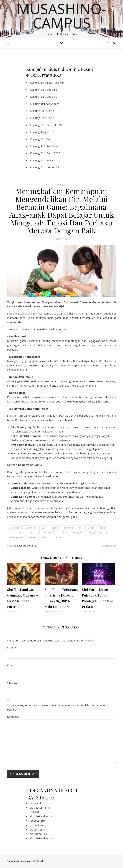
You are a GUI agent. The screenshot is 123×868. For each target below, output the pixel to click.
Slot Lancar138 (50, 167)
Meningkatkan (16, 537)
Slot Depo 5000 (51, 153)
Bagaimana (30, 528)
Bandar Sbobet (50, 104)
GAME (62, 185)
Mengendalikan (97, 533)
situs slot (36, 803)
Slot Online (48, 111)
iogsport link (37, 821)
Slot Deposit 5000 (52, 125)
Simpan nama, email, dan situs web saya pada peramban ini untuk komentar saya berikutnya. (56, 707)
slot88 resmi (38, 829)
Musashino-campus (61, 16)
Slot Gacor (47, 139)
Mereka (33, 537)
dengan (103, 528)
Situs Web (13, 683)
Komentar (13, 717)
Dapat (91, 528)
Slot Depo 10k (50, 97)
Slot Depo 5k (49, 90)
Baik (44, 528)
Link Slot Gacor (50, 146)
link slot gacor (38, 825)
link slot (34, 812)
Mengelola (78, 533)
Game (33, 533)
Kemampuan (48, 533)
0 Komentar (109, 546)
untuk (58, 537)
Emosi (22, 533)
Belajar (55, 528)
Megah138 (48, 132)
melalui (64, 533)
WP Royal (38, 861)
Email (11, 665)
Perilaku (46, 537)
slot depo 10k (38, 834)
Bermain (68, 528)
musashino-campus (25, 546)
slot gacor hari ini (40, 807)
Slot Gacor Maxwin (52, 82)
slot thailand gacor (41, 816)
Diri (11, 533)
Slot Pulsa (47, 160)
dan (80, 528)
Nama (12, 647)
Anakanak (14, 528)
